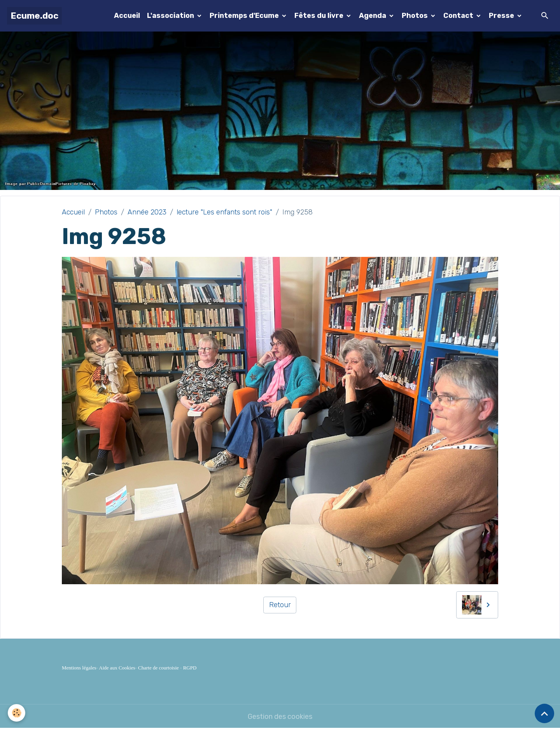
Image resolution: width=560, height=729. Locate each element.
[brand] (34, 16)
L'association (171, 16)
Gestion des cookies (280, 717)
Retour (280, 605)
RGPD (190, 668)
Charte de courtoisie (158, 668)
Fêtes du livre (320, 16)
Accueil (127, 16)
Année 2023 (147, 212)
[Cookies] (17, 713)
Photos (416, 16)
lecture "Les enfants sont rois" (224, 212)
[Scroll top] (544, 713)
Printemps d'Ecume (245, 16)
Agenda (373, 16)
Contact (459, 16)
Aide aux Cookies (117, 668)
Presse (502, 16)
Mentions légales (79, 668)
